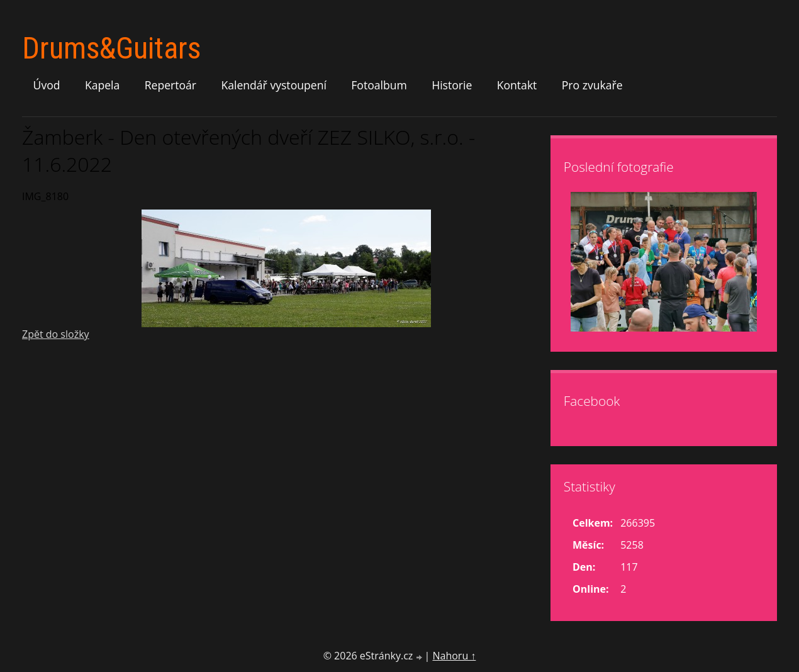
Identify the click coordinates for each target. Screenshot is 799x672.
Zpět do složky (56, 334)
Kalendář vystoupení (273, 85)
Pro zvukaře (592, 85)
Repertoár (170, 85)
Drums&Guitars (111, 48)
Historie (452, 85)
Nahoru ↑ (454, 656)
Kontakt (517, 85)
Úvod (47, 85)
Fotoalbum (379, 85)
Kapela (102, 85)
